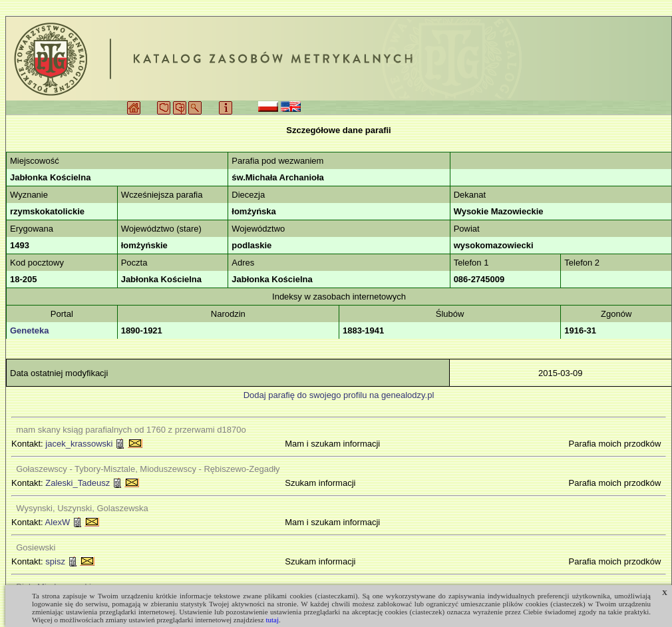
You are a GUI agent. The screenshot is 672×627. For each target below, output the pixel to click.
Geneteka (30, 330)
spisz (55, 561)
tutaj (272, 620)
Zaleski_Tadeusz (78, 483)
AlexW (58, 522)
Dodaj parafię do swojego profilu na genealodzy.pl (339, 395)
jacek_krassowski (79, 444)
